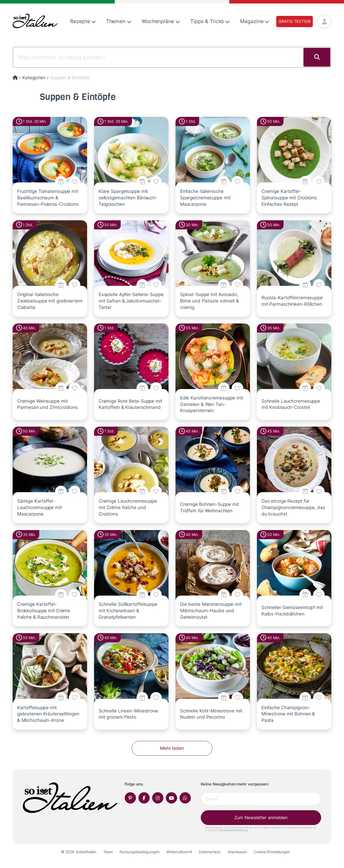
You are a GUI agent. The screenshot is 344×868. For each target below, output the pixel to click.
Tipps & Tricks (210, 21)
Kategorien (34, 78)
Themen (119, 21)
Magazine (255, 21)
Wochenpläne (161, 21)
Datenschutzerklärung (233, 830)
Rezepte (83, 21)
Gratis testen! (294, 21)
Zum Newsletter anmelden (261, 817)
